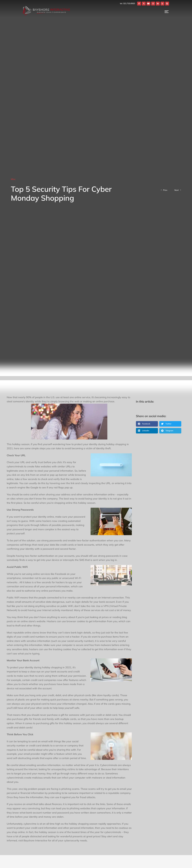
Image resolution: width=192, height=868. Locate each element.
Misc (13, 179)
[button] (147, 424)
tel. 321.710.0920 (140, 3)
